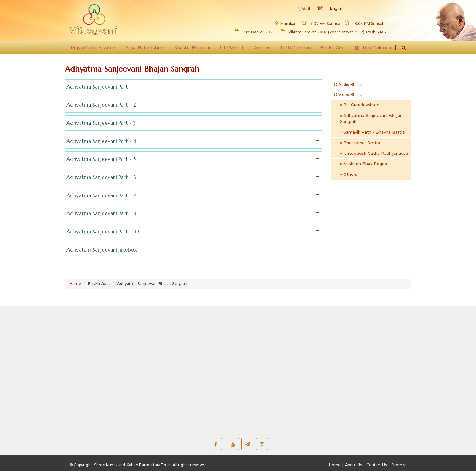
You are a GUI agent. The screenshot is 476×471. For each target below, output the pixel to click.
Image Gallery (89, 396)
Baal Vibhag (364, 376)
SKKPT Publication (233, 408)
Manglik (83, 343)
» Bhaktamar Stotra (360, 143)
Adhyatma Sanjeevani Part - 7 (192, 196)
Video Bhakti (348, 95)
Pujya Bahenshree (147, 49)
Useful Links (359, 404)
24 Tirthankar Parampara (308, 396)
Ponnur (290, 350)
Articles (365, 356)
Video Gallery (365, 370)
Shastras (84, 363)
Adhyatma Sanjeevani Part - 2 (192, 105)
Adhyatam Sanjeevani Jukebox (192, 250)
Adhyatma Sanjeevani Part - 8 (192, 213)
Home (75, 284)
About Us (354, 465)
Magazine (85, 370)
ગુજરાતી (304, 9)
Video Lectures (91, 357)
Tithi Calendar (372, 49)
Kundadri (292, 363)
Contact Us (377, 465)
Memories (85, 390)
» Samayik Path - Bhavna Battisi (373, 132)
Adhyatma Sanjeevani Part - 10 (192, 232)
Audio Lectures (91, 350)
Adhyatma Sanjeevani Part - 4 (192, 141)
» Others (349, 174)
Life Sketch (233, 49)
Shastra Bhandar (194, 49)
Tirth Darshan (294, 49)
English (337, 9)
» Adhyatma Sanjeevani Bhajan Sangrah (371, 118)
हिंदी (320, 9)
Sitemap (399, 465)
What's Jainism (372, 349)
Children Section (230, 395)
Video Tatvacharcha (165, 363)
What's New (152, 394)
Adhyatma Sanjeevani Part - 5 (192, 159)
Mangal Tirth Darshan (304, 343)
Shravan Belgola (299, 357)
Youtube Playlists (369, 383)
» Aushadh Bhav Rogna (364, 164)
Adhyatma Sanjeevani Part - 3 (192, 123)
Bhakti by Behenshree (167, 357)
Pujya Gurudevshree (95, 49)
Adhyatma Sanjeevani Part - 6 (192, 177)
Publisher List (227, 401)
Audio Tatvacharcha (165, 350)
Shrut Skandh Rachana (236, 343)
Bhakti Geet (332, 49)
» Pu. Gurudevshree (360, 105)
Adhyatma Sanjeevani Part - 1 (192, 87)
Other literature (229, 388)
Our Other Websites (161, 404)
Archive (262, 49)
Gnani (288, 434)
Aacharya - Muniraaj (302, 428)
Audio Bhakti (348, 85)
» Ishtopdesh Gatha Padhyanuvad (374, 153)
